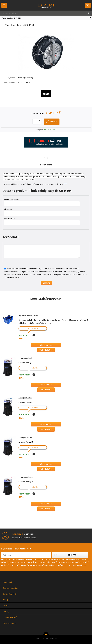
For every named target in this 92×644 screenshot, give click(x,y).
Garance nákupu (9, 582)
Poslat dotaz (46, 165)
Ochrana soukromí (10, 617)
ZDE (65, 184)
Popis (46, 158)
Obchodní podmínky (10, 588)
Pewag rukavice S (25, 358)
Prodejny (6, 600)
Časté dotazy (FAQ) (10, 594)
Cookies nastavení (9, 623)
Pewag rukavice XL (26, 477)
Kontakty (6, 611)
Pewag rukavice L (25, 398)
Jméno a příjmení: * (11, 200)
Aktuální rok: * (9, 219)
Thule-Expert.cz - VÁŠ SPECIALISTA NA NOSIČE (46, 6)
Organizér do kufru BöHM (28, 316)
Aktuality (6, 606)
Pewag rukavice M (25, 437)
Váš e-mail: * (9, 209)
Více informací (46, 345)
